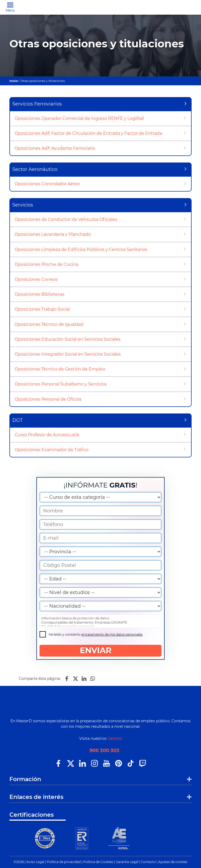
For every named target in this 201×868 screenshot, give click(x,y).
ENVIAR (101, 650)
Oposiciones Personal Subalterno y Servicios (61, 384)
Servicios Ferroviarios (37, 104)
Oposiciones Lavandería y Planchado (53, 234)
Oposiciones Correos (36, 279)
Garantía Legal (127, 862)
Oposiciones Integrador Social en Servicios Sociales (68, 354)
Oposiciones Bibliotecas (40, 294)
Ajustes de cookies (173, 862)
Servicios (23, 205)
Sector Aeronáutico (35, 169)
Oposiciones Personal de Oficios (48, 399)
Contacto (148, 862)
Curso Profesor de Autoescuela (47, 435)
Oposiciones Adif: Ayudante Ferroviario (55, 148)
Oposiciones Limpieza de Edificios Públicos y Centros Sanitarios (81, 250)
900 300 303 (104, 751)
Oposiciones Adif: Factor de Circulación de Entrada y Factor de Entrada (88, 133)
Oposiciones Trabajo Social (42, 309)
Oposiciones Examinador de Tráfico (52, 450)
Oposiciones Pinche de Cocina (46, 264)
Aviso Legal (35, 862)
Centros (115, 738)
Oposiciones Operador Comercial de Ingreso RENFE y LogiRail (79, 118)
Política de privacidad (64, 862)
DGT (17, 420)
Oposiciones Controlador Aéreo (47, 184)
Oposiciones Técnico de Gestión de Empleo (60, 369)
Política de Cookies (98, 862)
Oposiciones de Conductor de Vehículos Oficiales (66, 219)
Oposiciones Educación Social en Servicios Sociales (68, 339)
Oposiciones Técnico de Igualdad (49, 324)
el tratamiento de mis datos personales (112, 634)
